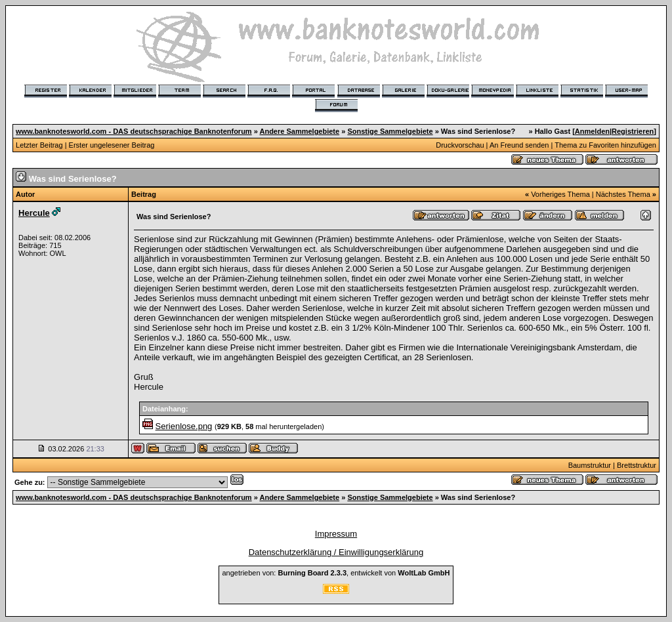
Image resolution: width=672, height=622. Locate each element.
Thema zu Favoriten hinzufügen (605, 145)
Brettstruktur (637, 465)
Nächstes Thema (623, 194)
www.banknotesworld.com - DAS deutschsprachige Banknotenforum (134, 131)
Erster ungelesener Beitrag (112, 145)
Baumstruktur (590, 465)
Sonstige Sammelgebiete (390, 131)
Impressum (336, 534)
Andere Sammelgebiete (299, 131)
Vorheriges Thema (560, 194)
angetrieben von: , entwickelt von (336, 573)
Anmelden (592, 131)
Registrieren (633, 131)
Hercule (34, 213)
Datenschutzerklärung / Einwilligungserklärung (336, 552)
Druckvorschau (460, 145)
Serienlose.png (184, 426)
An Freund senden (519, 145)
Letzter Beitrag (39, 145)
